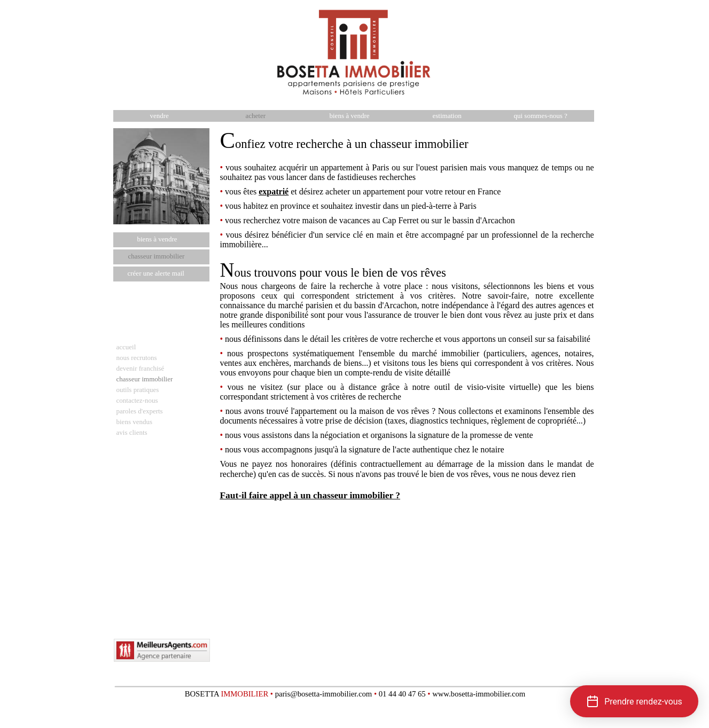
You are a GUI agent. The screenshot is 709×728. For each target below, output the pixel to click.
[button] (634, 701)
